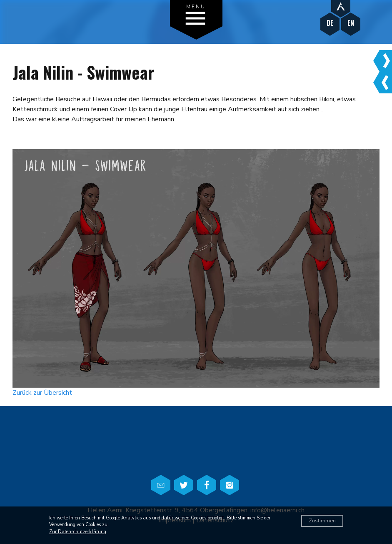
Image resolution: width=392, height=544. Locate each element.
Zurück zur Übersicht (42, 393)
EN (351, 23)
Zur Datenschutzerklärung (78, 532)
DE (330, 23)
